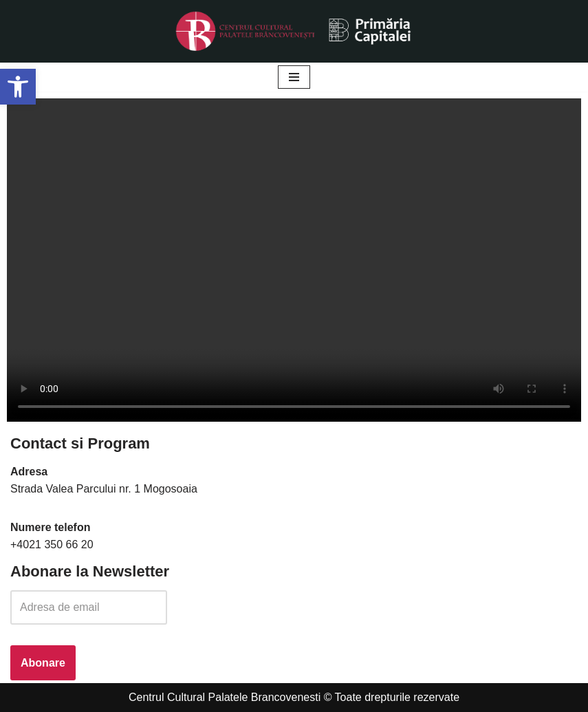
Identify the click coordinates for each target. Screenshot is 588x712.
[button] (18, 87)
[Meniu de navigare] (294, 77)
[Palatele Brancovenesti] (294, 31)
